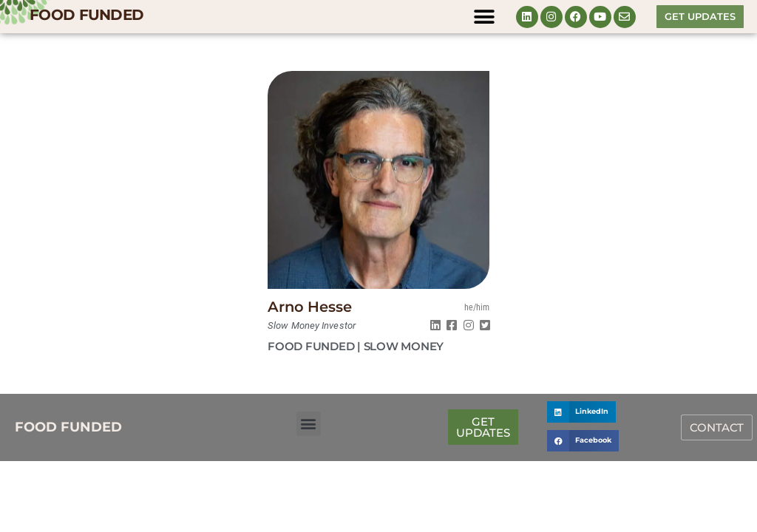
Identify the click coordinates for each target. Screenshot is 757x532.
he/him (477, 307)
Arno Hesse (310, 307)
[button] (485, 17)
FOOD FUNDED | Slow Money (356, 346)
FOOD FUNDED (86, 15)
